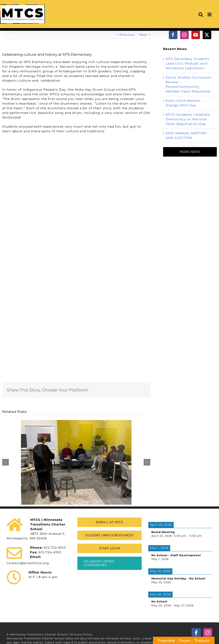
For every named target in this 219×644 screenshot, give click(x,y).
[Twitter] (207, 35)
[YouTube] (196, 35)
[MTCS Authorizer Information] (109, 563)
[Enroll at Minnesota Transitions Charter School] (109, 522)
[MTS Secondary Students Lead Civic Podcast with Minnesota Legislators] (76, 422)
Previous (127, 35)
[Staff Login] (109, 548)
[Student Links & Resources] (109, 535)
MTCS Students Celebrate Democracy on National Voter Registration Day (188, 119)
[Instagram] (184, 35)
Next (143, 35)
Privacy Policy (81, 634)
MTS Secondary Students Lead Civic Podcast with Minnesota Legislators (188, 63)
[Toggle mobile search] (201, 14)
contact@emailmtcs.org (28, 563)
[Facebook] (173, 35)
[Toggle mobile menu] (210, 14)
